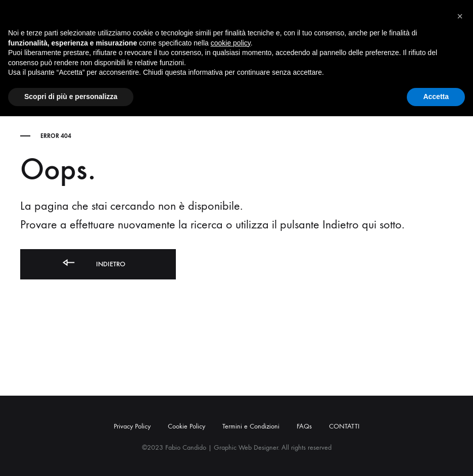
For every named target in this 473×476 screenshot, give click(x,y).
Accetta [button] (436, 97)
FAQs (304, 426)
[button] (460, 16)
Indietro (93, 263)
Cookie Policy (186, 426)
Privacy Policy (132, 426)
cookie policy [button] (231, 43)
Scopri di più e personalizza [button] (71, 97)
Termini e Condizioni (251, 426)
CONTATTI (344, 426)
